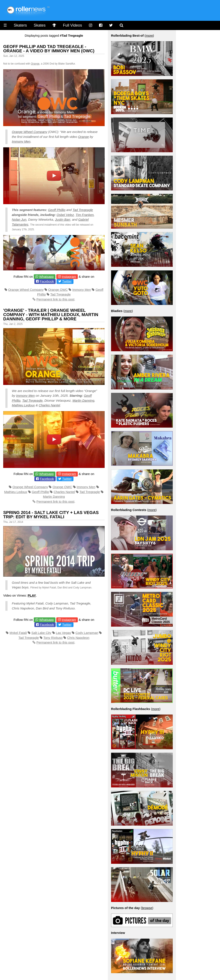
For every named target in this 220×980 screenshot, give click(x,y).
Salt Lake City (41, 633)
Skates (40, 25)
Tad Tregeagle (83, 210)
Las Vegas (63, 633)
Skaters (20, 25)
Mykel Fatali (18, 633)
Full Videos (73, 25)
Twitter (67, 281)
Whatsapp (46, 277)
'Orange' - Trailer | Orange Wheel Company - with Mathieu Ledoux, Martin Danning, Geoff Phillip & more (51, 315)
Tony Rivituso (53, 638)
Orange (35, 64)
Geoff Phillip (57, 210)
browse (147, 908)
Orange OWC (58, 290)
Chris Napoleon (78, 638)
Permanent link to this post (55, 299)
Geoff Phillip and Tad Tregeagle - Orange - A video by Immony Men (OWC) (49, 49)
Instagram (69, 277)
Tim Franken (85, 215)
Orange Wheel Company (30, 132)
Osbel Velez (65, 215)
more (149, 35)
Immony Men (21, 141)
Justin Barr (63, 219)
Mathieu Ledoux (23, 405)
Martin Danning (83, 400)
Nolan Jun (19, 219)
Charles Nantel (49, 405)
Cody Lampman (87, 633)
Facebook (47, 281)
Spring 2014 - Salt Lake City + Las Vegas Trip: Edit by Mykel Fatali (51, 515)
